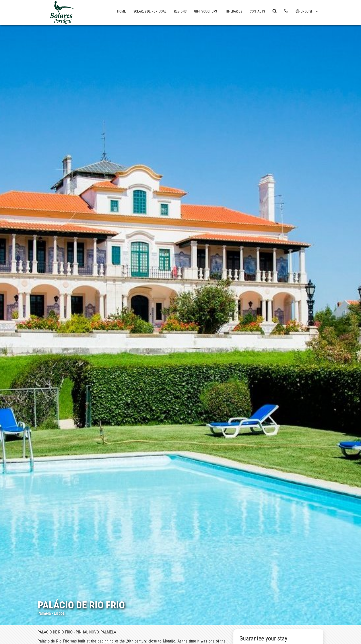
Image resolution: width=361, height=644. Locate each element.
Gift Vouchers (205, 11)
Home (121, 11)
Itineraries (233, 11)
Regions (180, 11)
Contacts (257, 11)
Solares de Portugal (150, 11)
